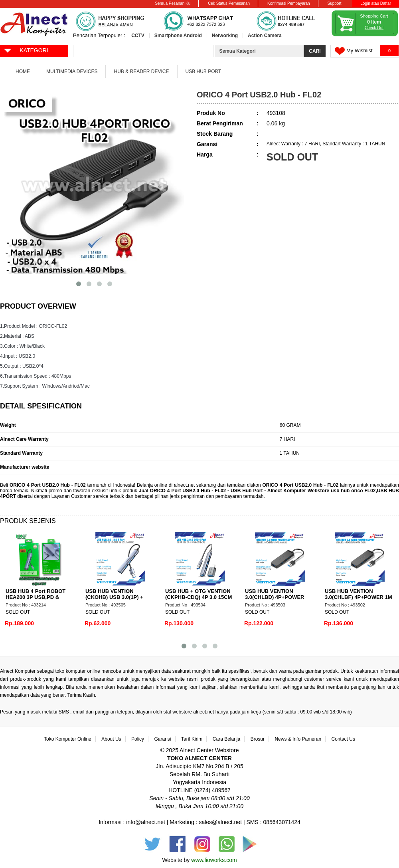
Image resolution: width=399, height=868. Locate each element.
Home (23, 71)
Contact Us (343, 739)
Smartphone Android (178, 36)
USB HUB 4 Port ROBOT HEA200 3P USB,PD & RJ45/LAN (36, 597)
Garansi (163, 739)
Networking (225, 36)
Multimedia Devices (72, 71)
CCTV (138, 36)
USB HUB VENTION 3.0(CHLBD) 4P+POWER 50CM (275, 597)
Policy (138, 739)
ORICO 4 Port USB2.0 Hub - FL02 (48, 485)
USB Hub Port (203, 71)
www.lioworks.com (214, 860)
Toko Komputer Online (68, 739)
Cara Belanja (226, 739)
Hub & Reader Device (141, 71)
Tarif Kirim (192, 739)
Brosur (258, 739)
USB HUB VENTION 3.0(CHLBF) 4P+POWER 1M (359, 594)
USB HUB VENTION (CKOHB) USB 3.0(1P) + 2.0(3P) (114, 597)
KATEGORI (26, 50)
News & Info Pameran (298, 739)
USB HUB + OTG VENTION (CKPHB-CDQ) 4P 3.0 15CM (199, 594)
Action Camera (265, 36)
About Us (111, 739)
